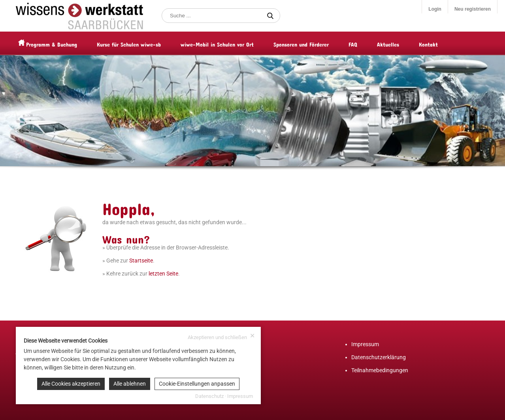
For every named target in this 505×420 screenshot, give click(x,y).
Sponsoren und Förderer (316, 43)
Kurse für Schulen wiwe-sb (144, 43)
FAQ (368, 43)
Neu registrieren (473, 9)
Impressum (365, 344)
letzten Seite (163, 274)
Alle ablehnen (130, 384)
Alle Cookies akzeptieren (71, 384)
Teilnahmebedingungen (380, 370)
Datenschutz (209, 396)
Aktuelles (403, 43)
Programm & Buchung (67, 43)
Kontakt (443, 43)
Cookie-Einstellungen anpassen (197, 384)
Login (435, 9)
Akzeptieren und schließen (221, 337)
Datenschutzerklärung (379, 357)
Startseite (141, 261)
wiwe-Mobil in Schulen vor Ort (232, 43)
